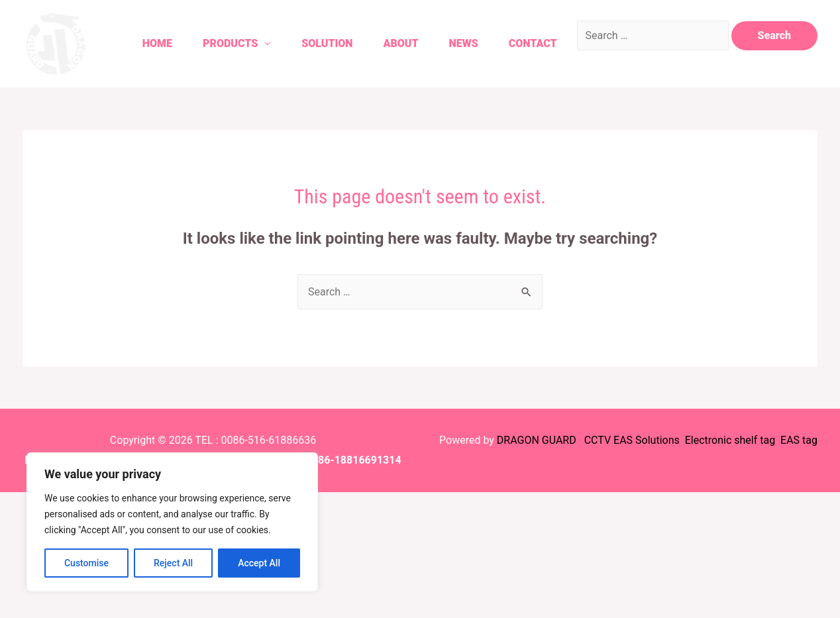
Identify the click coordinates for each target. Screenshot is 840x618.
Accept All (259, 563)
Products (230, 43)
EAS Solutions (648, 440)
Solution (327, 43)
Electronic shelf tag (730, 440)
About (401, 43)
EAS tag (798, 440)
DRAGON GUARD (538, 440)
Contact (533, 43)
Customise (86, 563)
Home (157, 43)
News (464, 43)
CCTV (598, 440)
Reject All (173, 563)
